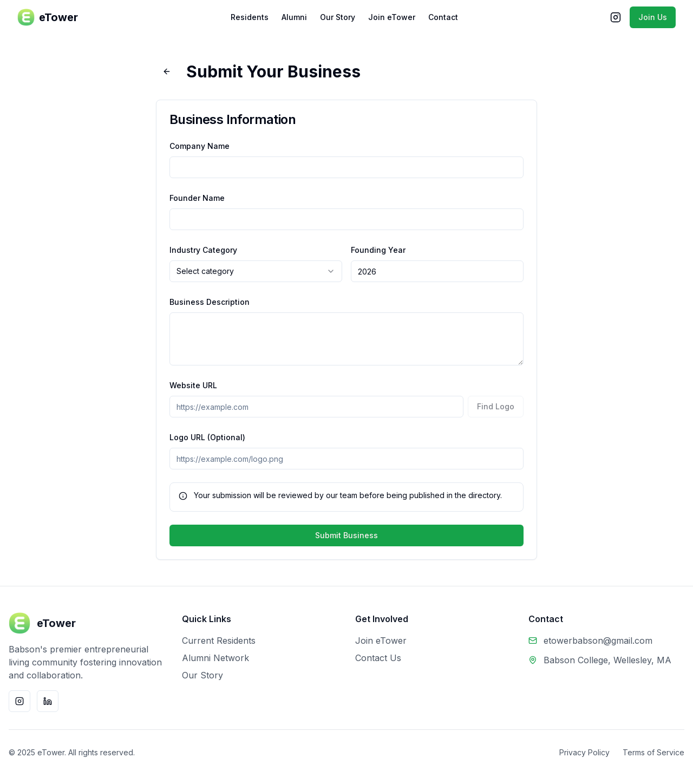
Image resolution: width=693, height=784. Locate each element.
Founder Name (197, 198)
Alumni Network (215, 658)
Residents (250, 17)
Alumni (294, 17)
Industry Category (203, 250)
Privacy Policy (584, 752)
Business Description (210, 302)
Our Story (338, 17)
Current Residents (219, 641)
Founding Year (378, 250)
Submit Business (346, 535)
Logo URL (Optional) (207, 437)
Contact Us (378, 658)
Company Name (200, 146)
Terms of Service (653, 752)
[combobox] (256, 271)
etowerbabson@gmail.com (598, 641)
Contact (443, 17)
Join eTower (392, 17)
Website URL (193, 385)
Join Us (653, 17)
